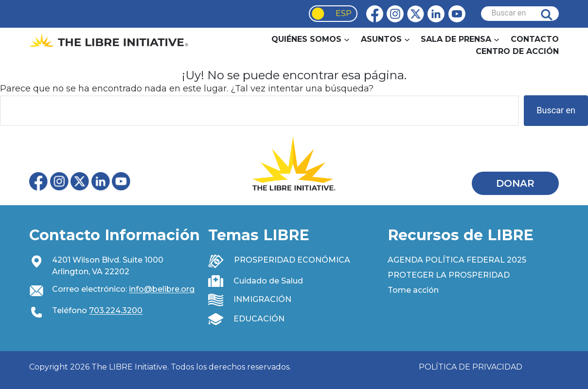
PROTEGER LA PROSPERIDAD (449, 275)
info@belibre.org (162, 289)
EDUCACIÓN (259, 319)
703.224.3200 (116, 310)
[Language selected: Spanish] (333, 14)
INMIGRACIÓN (262, 299)
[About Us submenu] (347, 39)
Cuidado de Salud (268, 281)
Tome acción (413, 290)
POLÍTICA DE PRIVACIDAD (471, 367)
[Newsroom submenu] (497, 39)
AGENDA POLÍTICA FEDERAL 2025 (457, 260)
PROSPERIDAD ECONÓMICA (292, 260)
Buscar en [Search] (554, 14)
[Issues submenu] (407, 39)
